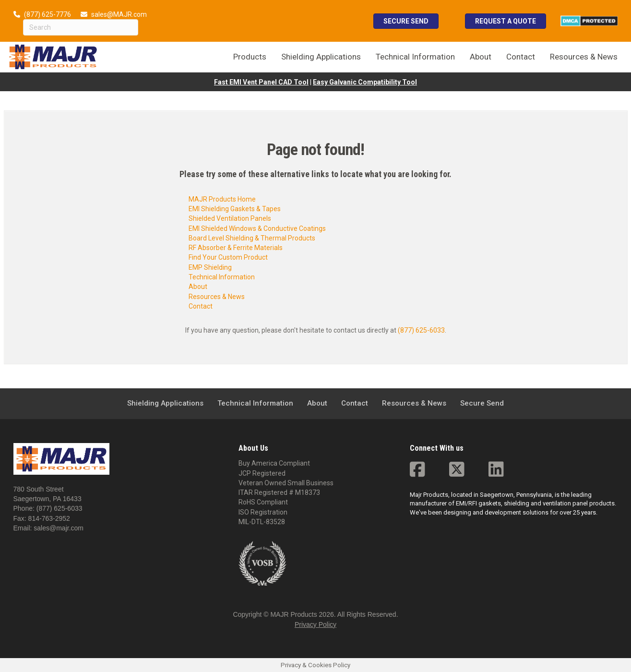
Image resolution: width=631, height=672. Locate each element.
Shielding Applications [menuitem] (321, 57)
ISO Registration (263, 512)
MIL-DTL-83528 (262, 522)
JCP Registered (262, 473)
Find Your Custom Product (228, 257)
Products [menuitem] (250, 57)
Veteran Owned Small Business (286, 483)
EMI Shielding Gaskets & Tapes (235, 209)
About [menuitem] (481, 57)
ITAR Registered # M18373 (279, 492)
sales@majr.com (59, 528)
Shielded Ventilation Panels (230, 218)
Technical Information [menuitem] (415, 57)
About (198, 287)
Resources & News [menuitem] (584, 57)
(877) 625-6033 (421, 330)
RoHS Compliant (263, 502)
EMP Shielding (210, 267)
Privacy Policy (315, 624)
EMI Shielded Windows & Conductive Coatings (257, 228)
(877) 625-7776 (48, 14)
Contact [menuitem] (521, 57)
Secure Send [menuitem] (482, 403)
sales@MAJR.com (119, 14)
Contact (201, 306)
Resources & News (217, 297)
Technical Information (222, 277)
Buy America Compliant (274, 463)
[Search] (81, 27)
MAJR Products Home (222, 199)
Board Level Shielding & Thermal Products (252, 238)
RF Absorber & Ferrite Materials (236, 248)
